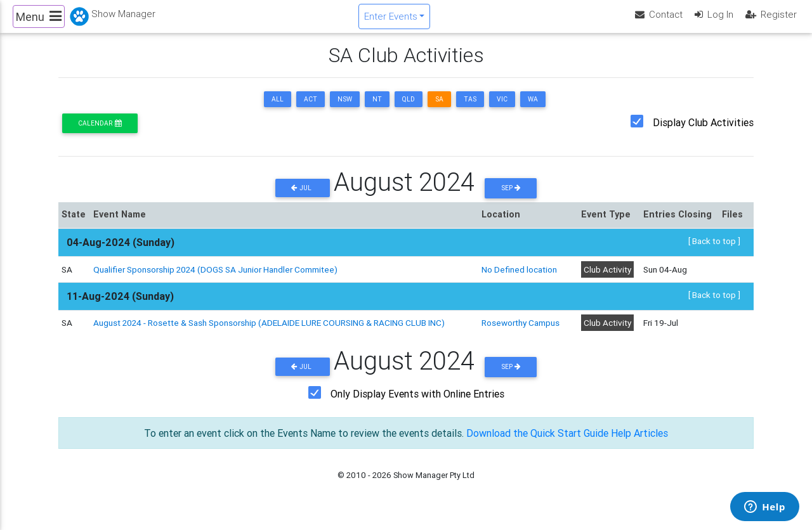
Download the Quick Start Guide (537, 444)
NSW (345, 110)
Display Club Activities (703, 133)
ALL (278, 110)
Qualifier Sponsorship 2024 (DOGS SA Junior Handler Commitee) (215, 280)
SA (439, 110)
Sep (511, 199)
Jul (302, 199)
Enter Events (391, 21)
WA (533, 110)
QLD (409, 110)
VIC (502, 110)
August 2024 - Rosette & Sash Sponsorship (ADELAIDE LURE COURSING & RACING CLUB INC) (269, 333)
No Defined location (519, 280)
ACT (311, 110)
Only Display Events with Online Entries (417, 404)
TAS (470, 110)
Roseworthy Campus (521, 333)
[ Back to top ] (714, 252)
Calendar (100, 134)
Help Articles (639, 444)
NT (377, 110)
